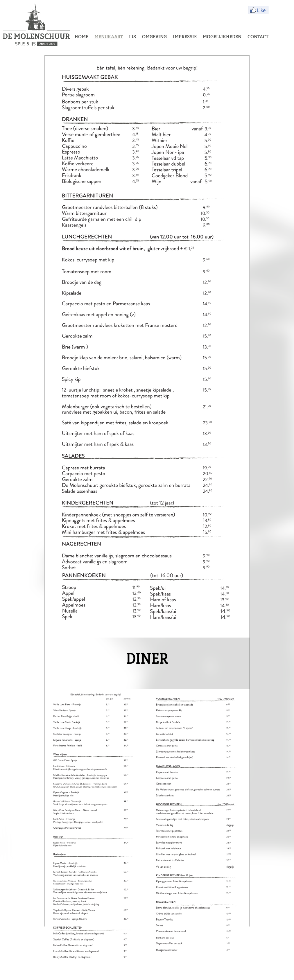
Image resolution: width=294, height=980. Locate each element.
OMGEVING (154, 37)
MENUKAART (109, 37)
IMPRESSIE (185, 37)
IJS (132, 37)
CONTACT (258, 37)
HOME (81, 37)
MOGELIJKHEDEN (222, 37)
